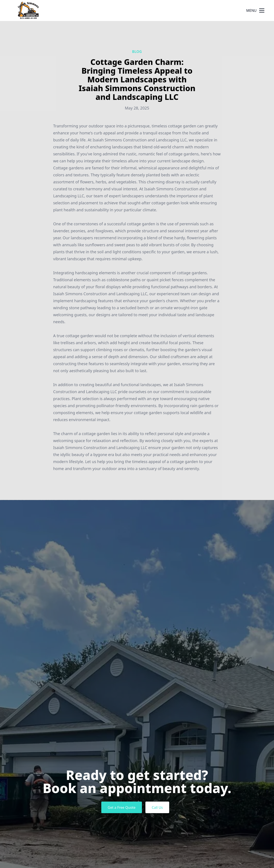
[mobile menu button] (262, 10)
